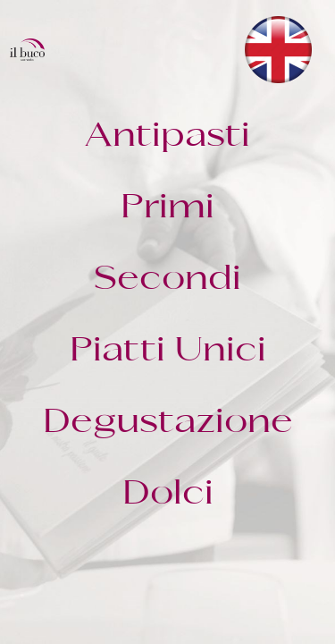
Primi (167, 208)
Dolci (168, 495)
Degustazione (168, 423)
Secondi (167, 280)
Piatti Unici (168, 352)
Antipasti (167, 137)
